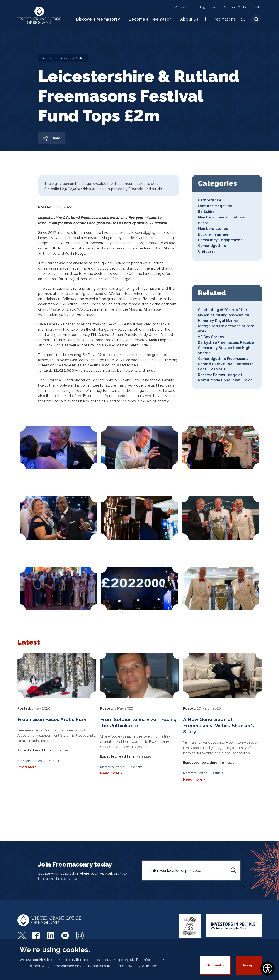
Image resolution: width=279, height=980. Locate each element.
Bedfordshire (210, 200)
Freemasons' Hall (229, 19)
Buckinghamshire (213, 234)
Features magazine (215, 206)
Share (55, 138)
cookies (39, 960)
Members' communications (221, 217)
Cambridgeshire (212, 246)
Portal (258, 7)
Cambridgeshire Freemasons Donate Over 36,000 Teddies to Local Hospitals (226, 364)
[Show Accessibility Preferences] (268, 969)
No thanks (215, 965)
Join (214, 7)
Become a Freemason (150, 19)
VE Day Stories (211, 337)
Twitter (22, 935)
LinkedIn (51, 935)
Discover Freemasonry (98, 19)
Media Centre (184, 7)
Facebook (37, 935)
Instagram (80, 935)
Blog (202, 7)
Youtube (66, 935)
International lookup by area (58, 879)
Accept (249, 965)
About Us (189, 19)
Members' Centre (236, 7)
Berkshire (206, 212)
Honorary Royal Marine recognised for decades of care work (226, 326)
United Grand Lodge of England (39, 15)
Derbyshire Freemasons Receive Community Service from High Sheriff (226, 348)
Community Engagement (220, 240)
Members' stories (213, 229)
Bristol (204, 223)
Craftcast (206, 251)
